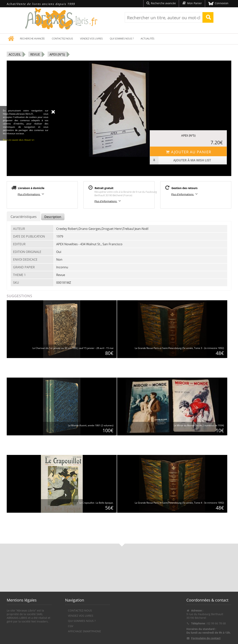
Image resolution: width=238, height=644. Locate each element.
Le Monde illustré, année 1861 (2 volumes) (91, 425)
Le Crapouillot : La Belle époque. (96, 503)
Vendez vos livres (91, 38)
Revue (35, 54)
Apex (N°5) (57, 54)
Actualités (148, 38)
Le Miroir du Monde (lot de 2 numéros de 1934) (199, 425)
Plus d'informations (31, 194)
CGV (71, 626)
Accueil (15, 54)
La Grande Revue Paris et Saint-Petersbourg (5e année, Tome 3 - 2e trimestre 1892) (179, 348)
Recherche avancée (32, 38)
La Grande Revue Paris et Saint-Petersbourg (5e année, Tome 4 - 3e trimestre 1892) (179, 503)
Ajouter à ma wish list (181, 160)
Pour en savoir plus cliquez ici (19, 176)
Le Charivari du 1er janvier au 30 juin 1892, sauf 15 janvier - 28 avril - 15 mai (73, 348)
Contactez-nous (62, 38)
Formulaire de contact (206, 638)
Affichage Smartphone (84, 631)
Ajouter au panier (188, 152)
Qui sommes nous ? (122, 38)
